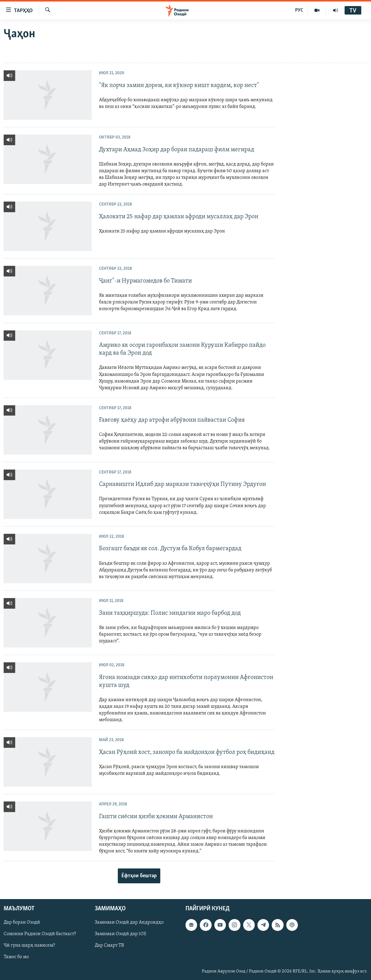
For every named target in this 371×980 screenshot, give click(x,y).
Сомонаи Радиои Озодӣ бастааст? (40, 934)
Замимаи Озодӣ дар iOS (121, 934)
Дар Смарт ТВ (109, 946)
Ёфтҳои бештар (139, 876)
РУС (299, 10)
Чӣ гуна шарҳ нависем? (29, 946)
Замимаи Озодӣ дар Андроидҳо (129, 923)
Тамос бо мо (16, 957)
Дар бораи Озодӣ (22, 923)
